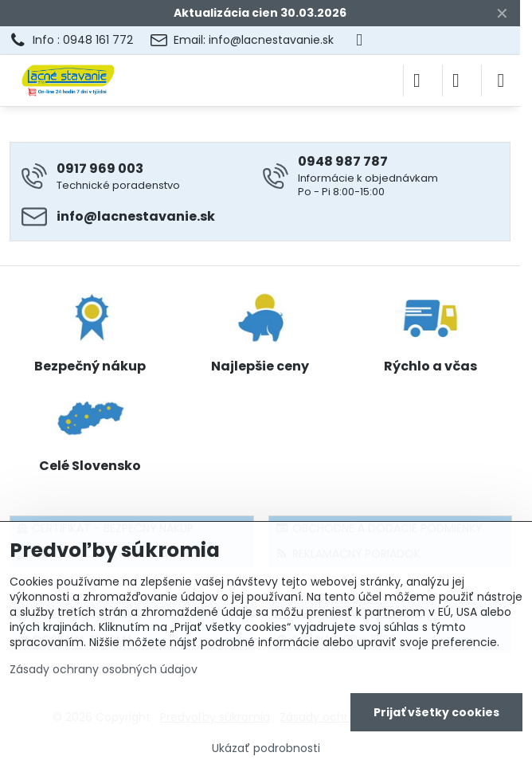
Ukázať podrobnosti (266, 748)
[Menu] (501, 80)
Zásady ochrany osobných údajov (104, 669)
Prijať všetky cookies (436, 712)
